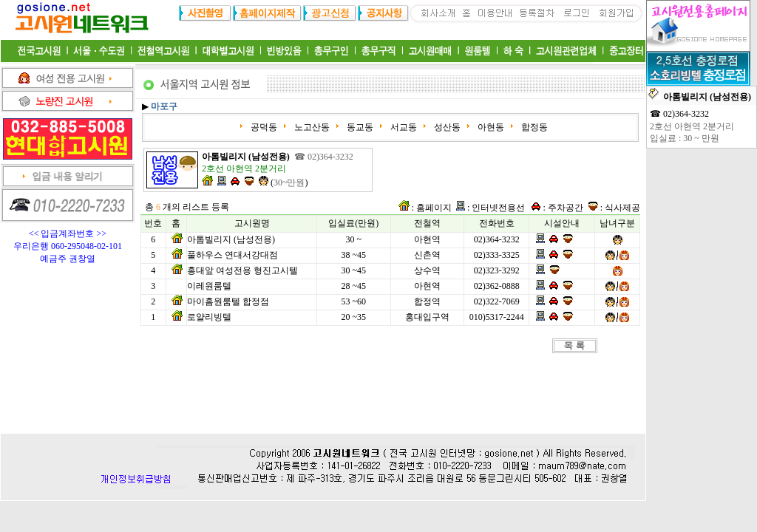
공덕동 (263, 127)
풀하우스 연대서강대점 (232, 255)
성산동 (446, 127)
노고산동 (311, 127)
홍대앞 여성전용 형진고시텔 (242, 270)
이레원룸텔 (209, 286)
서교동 (403, 127)
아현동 (490, 127)
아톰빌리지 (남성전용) (231, 239)
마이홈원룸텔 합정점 (228, 301)
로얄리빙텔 (209, 317)
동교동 (359, 127)
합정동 (533, 127)
